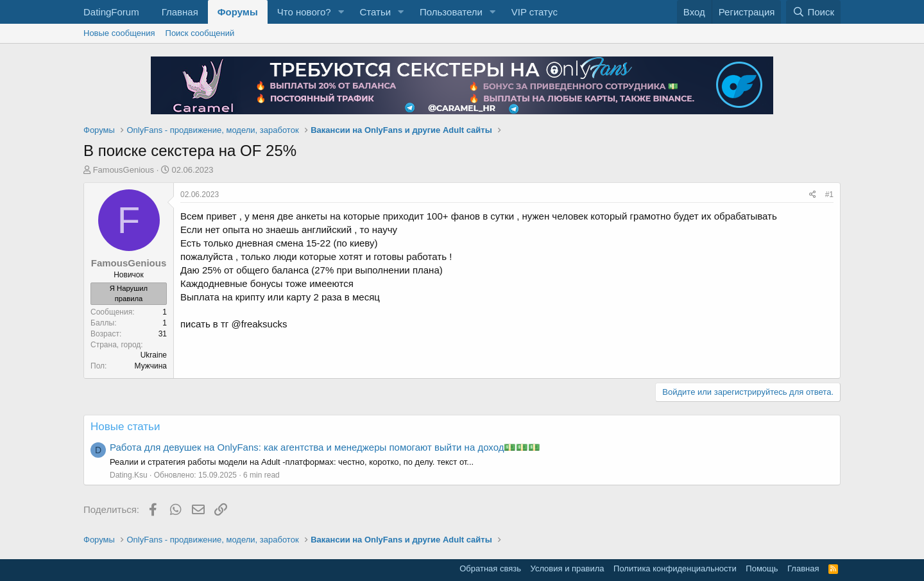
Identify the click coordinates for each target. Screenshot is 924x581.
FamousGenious (124, 170)
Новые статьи (125, 427)
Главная (180, 12)
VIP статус (535, 12)
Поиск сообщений (200, 33)
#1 (829, 195)
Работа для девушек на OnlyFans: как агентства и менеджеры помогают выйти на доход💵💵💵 (325, 447)
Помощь (762, 568)
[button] (341, 12)
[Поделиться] (813, 195)
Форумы (238, 12)
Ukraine (154, 355)
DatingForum (111, 12)
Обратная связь (490, 568)
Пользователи (451, 12)
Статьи (375, 12)
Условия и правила (568, 568)
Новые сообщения (119, 33)
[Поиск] (813, 12)
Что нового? (304, 12)
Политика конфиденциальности (675, 568)
